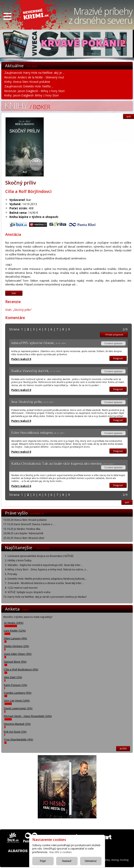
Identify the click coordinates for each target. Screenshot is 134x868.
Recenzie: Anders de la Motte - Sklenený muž (34, 77)
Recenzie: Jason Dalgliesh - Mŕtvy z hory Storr (35, 91)
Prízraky (12, 574)
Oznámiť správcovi (113, 343)
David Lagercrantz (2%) (18, 708)
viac (14, 293)
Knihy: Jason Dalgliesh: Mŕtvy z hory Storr (32, 95)
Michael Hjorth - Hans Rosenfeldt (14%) (28, 716)
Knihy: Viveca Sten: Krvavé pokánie (27, 82)
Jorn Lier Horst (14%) (17, 701)
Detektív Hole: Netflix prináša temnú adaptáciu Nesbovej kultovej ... (47, 579)
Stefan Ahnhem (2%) (16, 646)
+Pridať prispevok (114, 335)
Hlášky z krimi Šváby (20, 560)
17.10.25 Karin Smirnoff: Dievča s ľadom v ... (29, 524)
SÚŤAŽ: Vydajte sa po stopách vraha (29, 592)
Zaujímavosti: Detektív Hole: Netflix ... (29, 86)
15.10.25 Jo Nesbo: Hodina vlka (22, 529)
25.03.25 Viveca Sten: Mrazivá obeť (24, 538)
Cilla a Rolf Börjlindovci (28, 191)
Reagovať (118, 358)
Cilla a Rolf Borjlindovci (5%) (21, 669)
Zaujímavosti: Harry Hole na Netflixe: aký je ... (34, 73)
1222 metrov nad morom (23, 588)
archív (123, 749)
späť (127, 502)
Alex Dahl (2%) (13, 677)
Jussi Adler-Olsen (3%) (18, 654)
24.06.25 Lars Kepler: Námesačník (23, 533)
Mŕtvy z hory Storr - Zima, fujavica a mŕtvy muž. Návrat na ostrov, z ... (48, 569)
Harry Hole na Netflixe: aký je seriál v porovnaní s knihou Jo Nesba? (47, 597)
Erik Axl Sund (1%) (15, 732)
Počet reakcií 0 (21, 359)
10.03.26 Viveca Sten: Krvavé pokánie (25, 520)
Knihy (27, 106)
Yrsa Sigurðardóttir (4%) (18, 739)
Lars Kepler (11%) (15, 631)
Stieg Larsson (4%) (15, 638)
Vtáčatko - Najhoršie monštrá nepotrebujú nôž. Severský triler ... (45, 565)
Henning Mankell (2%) (17, 724)
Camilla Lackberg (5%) (18, 693)
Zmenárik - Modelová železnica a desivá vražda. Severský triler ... (46, 583)
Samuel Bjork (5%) (15, 662)
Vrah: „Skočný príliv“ (18, 310)
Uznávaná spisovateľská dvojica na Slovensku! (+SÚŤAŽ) (40, 556)
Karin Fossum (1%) (15, 685)
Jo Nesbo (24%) (14, 623)
